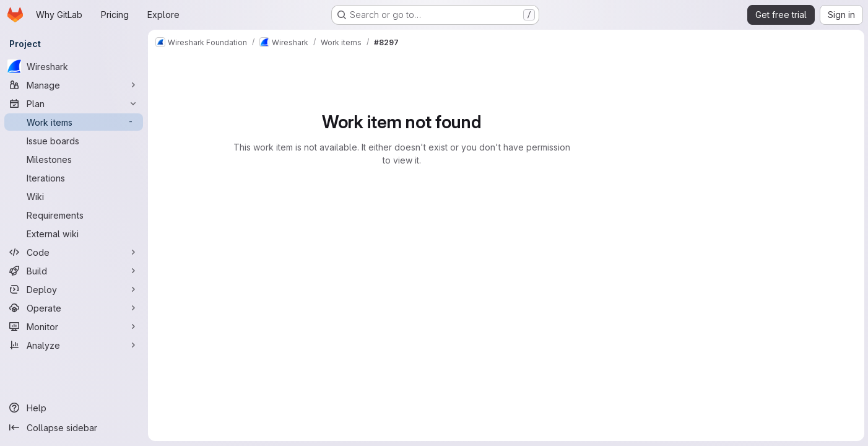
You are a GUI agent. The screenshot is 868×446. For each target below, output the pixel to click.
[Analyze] (74, 345)
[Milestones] (74, 159)
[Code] (74, 252)
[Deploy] (74, 289)
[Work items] (74, 122)
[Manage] (74, 85)
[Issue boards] (74, 141)
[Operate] (74, 308)
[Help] (74, 408)
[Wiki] (74, 196)
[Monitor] (74, 326)
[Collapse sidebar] (74, 427)
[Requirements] (74, 215)
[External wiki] (74, 234)
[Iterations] (74, 178)
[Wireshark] (74, 66)
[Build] (74, 271)
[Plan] (74, 103)
